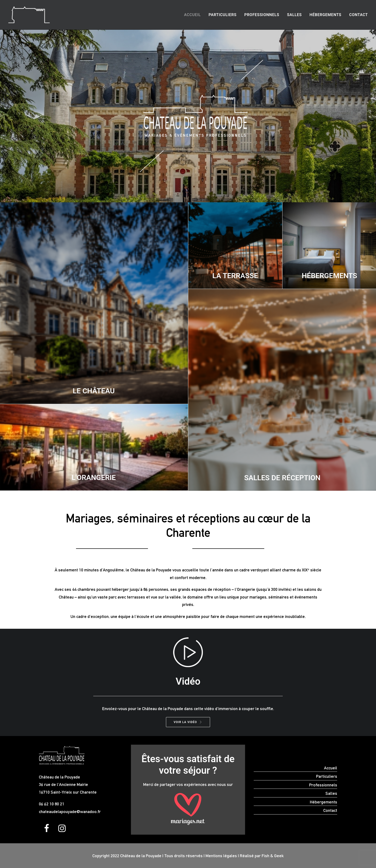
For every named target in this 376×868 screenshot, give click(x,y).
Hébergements (326, 15)
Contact (358, 15)
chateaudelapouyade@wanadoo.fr (70, 811)
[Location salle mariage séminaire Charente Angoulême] (29, 15)
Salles (294, 15)
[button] (47, 830)
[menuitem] (194, 15)
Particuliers (223, 15)
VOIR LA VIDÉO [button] (188, 722)
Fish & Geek (273, 856)
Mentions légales (221, 856)
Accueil (192, 15)
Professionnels (262, 15)
